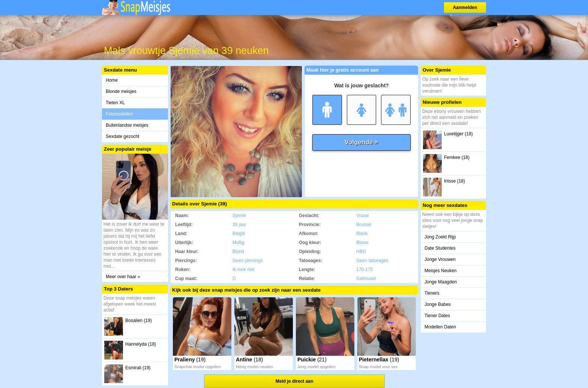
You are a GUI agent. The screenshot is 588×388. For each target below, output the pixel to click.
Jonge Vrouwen (440, 259)
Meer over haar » (123, 277)
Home (112, 80)
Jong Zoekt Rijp (440, 237)
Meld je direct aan (295, 381)
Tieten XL (115, 103)
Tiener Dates (437, 316)
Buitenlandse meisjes (127, 125)
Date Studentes (440, 248)
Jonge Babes (438, 304)
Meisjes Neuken (440, 271)
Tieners (432, 293)
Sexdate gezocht (122, 136)
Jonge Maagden (441, 282)
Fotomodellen (119, 114)
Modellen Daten (440, 327)
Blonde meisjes (121, 91)
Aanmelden (465, 7)
